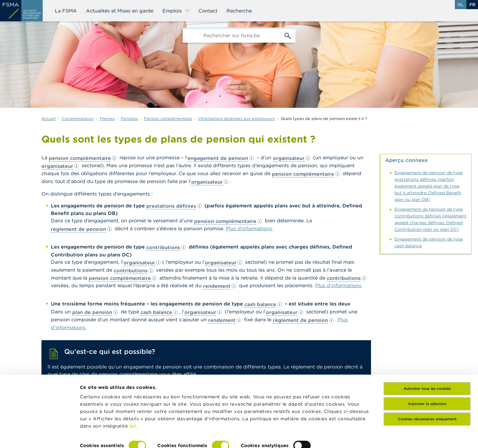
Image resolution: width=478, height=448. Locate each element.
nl (461, 5)
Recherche (239, 11)
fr (472, 5)
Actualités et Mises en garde (120, 11)
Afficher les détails (102, 436)
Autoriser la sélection (427, 373)
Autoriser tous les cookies (427, 358)
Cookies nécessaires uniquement (427, 388)
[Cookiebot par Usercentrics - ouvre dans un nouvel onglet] (39, 436)
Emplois (176, 11)
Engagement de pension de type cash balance (429, 242)
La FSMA (66, 11)
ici (133, 395)
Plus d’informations (249, 228)
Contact (208, 11)
